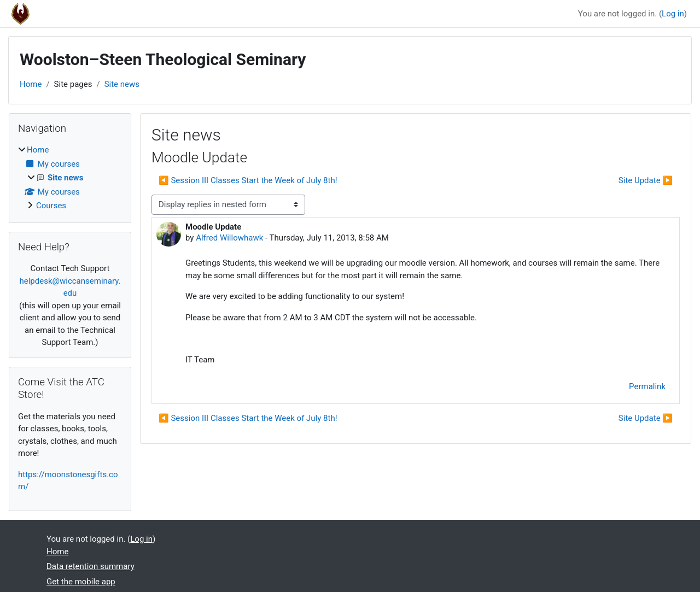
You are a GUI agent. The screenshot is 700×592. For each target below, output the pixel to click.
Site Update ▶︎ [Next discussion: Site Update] (646, 180)
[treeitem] (70, 178)
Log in (673, 14)
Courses (51, 206)
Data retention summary (91, 566)
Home (31, 84)
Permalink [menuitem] (647, 386)
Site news (122, 84)
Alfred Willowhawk (229, 238)
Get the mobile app (81, 582)
